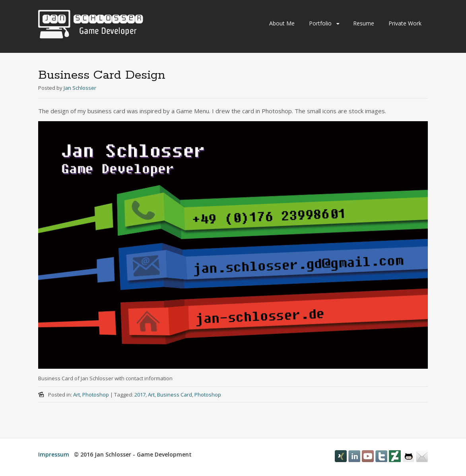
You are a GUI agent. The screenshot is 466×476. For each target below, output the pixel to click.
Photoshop (96, 395)
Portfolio (320, 23)
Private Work (405, 23)
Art (77, 395)
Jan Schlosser (80, 88)
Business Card (175, 395)
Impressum (54, 454)
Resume (364, 23)
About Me (282, 23)
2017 (140, 395)
